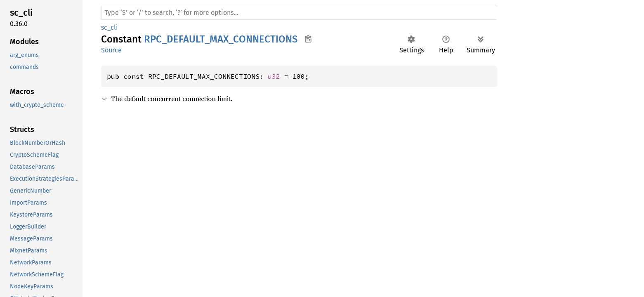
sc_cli (110, 27)
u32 (274, 76)
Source (111, 50)
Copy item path (308, 39)
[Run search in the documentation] (299, 13)
